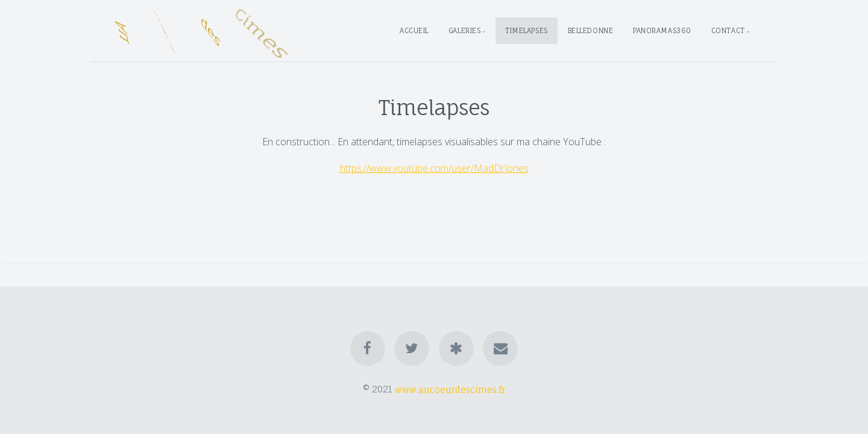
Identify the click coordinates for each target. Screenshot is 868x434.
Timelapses (527, 31)
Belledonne (591, 31)
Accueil (414, 31)
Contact (728, 31)
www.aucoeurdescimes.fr (450, 389)
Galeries (464, 31)
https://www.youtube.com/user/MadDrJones (434, 168)
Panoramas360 (662, 31)
